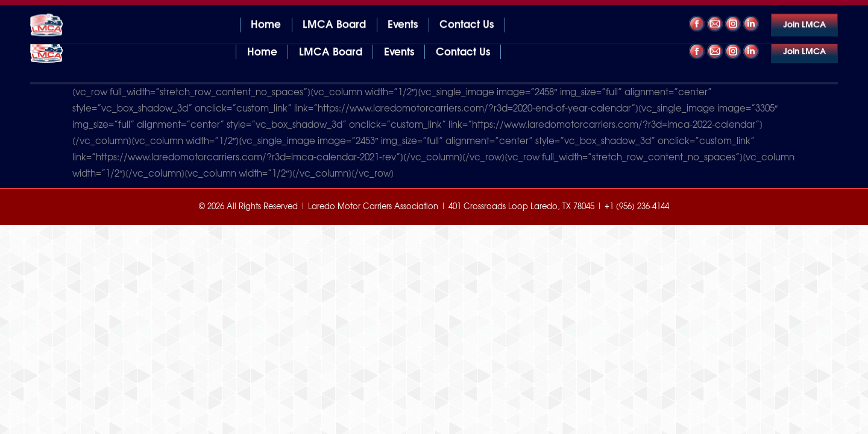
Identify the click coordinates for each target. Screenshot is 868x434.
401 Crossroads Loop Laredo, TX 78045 (105, 11)
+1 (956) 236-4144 (800, 11)
